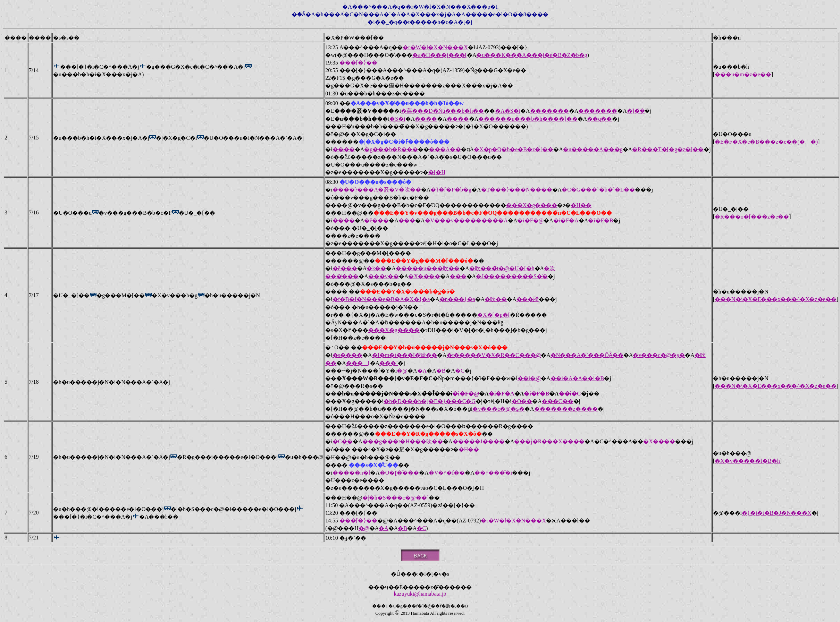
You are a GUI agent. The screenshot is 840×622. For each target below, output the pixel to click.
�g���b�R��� (391, 149)
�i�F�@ (530, 220)
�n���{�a (457, 299)
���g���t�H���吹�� (403, 441)
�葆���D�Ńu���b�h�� (442, 111)
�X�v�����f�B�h (747, 461)
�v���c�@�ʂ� (659, 355)
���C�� (558, 401)
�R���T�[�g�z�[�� (668, 149)
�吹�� (496, 299)
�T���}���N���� (517, 190)
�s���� (347, 355)
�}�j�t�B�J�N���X (777, 513)
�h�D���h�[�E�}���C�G (430, 401)
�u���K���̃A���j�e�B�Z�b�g (532, 55)
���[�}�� (358, 63)
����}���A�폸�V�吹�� (377, 190)
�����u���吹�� (428, 268)
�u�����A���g (593, 149)
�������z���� (566, 409)
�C (460, 371)
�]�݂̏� (636, 111)
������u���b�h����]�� (528, 119)
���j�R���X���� (549, 441)
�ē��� (376, 220)
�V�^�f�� (447, 473)
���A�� (445, 149)
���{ (358, 363)
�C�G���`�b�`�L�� (598, 190)
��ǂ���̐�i (493, 473)
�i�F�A (566, 220)
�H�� (581, 205)
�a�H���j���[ (439, 55)
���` (389, 363)
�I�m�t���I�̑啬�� (405, 355)
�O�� (522, 401)
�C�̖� (343, 441)
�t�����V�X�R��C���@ (494, 355)
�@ (402, 371)
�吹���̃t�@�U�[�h (502, 268)
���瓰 (528, 299)
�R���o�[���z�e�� (752, 217)
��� (407, 220)
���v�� (384, 276)
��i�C (570, 394)
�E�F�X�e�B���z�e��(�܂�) (766, 142)
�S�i (397, 119)
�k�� (376, 268)
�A (422, 371)
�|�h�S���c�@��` (396, 498)
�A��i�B (589, 378)
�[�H (437, 172)
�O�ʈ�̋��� (400, 473)
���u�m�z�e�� (743, 74)
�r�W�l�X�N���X (435, 47)
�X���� (424, 276)
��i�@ (529, 378)
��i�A (562, 378)
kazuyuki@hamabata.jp (420, 594)
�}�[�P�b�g (451, 190)
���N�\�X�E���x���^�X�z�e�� (776, 299)
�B (441, 371)
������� (549, 111)
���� (426, 119)
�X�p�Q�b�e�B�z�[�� (514, 149)
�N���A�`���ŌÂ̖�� (587, 355)
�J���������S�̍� (512, 276)
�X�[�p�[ (494, 315)
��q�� (599, 119)
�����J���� (479, 441)
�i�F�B (600, 220)
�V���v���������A (466, 220)
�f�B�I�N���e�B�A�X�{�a (381, 299)
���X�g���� (532, 205)
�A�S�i (508, 111)
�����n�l (351, 473)
